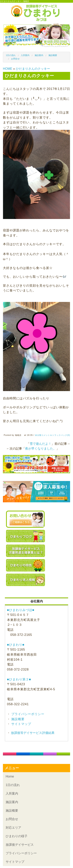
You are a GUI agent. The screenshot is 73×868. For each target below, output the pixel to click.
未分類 (38, 435)
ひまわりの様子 (17, 836)
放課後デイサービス (20, 845)
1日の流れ (11, 55)
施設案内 (39, 55)
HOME (8, 69)
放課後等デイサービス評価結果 (32, 733)
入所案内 (25, 55)
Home (10, 776)
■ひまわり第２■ (19, 679)
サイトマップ (21, 724)
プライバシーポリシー (27, 714)
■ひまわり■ (16, 645)
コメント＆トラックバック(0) (56, 435)
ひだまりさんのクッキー (33, 69)
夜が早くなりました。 (41, 449)
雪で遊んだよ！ (40, 444)
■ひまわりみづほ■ (21, 610)
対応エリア (13, 828)
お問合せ (15, 59)
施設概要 (53, 55)
